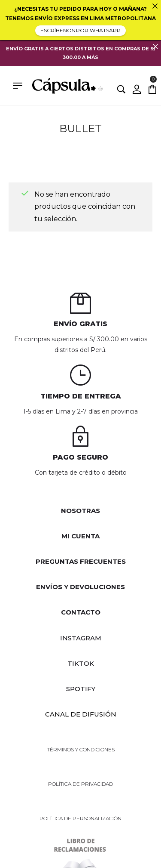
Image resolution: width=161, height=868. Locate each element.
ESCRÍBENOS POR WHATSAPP (80, 30)
